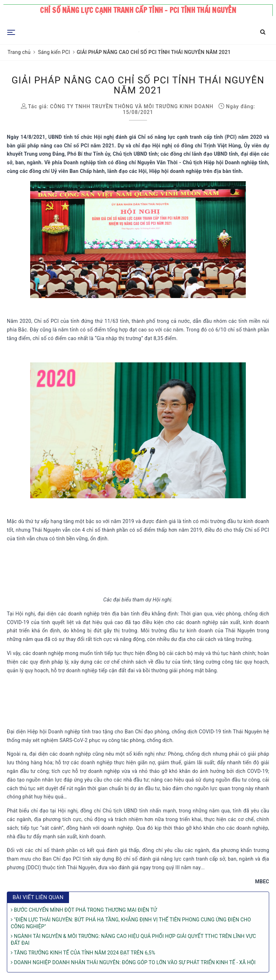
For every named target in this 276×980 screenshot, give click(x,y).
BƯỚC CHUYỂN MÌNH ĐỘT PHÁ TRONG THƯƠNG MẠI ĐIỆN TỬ (84, 910)
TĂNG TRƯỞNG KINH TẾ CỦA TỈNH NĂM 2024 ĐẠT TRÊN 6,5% (83, 953)
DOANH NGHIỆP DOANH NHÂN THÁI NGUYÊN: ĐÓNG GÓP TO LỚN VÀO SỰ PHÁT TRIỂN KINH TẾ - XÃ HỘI (133, 962)
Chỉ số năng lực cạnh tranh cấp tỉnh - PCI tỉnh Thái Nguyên (138, 10)
